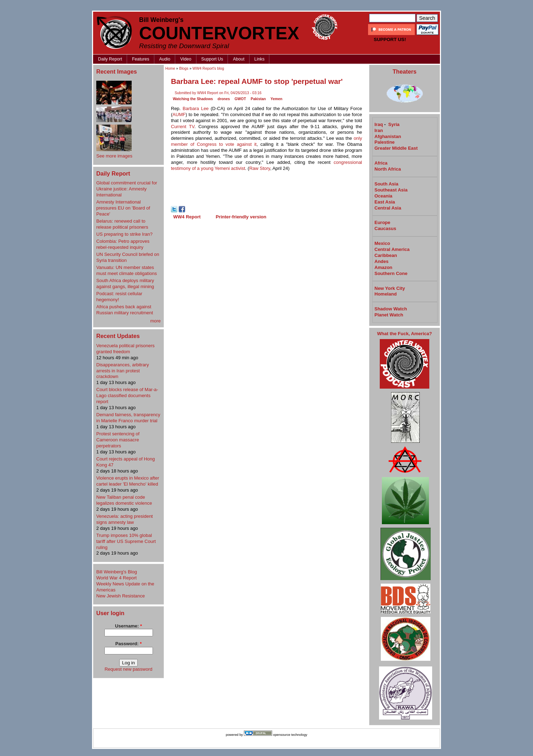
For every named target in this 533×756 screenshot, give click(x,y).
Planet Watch (389, 315)
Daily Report (110, 59)
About (239, 59)
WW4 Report (187, 217)
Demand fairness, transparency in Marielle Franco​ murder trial (128, 418)
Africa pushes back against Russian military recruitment (125, 310)
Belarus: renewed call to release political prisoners (122, 224)
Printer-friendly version (241, 217)
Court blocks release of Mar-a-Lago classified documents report (127, 396)
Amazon (383, 267)
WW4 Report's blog (208, 68)
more (155, 321)
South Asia (386, 184)
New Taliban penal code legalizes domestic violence (124, 500)
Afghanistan (388, 136)
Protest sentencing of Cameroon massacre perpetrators (118, 440)
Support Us (212, 59)
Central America (392, 249)
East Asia (385, 202)
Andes (382, 261)
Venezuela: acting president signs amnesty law (125, 519)
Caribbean (386, 255)
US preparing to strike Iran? (124, 234)
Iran (379, 130)
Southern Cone (391, 273)
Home (170, 68)
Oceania (383, 196)
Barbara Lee (196, 108)
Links (260, 59)
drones (224, 99)
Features (141, 59)
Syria (394, 124)
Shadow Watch (391, 309)
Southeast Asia (391, 190)
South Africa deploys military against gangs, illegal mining (125, 283)
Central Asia (388, 208)
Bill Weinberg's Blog (117, 572)
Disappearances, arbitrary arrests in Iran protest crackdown (123, 371)
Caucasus (385, 228)
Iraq (379, 124)
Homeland (386, 294)
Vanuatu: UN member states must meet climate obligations (127, 270)
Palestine (385, 142)
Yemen (276, 99)
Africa (381, 163)
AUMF (179, 114)
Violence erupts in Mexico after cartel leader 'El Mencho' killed (128, 481)
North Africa (388, 169)
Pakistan (258, 99)
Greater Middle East (396, 148)
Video (186, 59)
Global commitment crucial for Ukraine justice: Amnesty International (127, 189)
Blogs (184, 68)
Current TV (183, 127)
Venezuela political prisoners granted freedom (125, 349)
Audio (165, 59)
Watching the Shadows (193, 99)
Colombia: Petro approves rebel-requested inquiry (123, 244)
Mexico (382, 243)
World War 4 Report (116, 578)
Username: (128, 626)
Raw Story (260, 168)
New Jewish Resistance (121, 596)
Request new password (128, 669)
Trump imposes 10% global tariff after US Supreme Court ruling (126, 541)
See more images (114, 156)
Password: (128, 644)
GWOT (240, 99)
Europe (382, 222)
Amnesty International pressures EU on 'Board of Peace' (123, 208)
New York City (390, 288)
